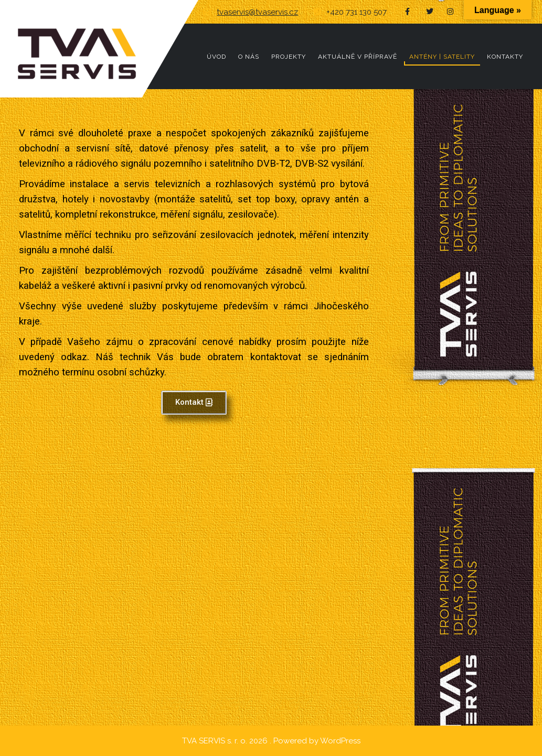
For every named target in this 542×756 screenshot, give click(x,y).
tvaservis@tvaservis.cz (257, 12)
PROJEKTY (289, 57)
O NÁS (249, 57)
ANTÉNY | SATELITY (442, 57)
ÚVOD (216, 57)
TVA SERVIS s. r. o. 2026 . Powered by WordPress (271, 741)
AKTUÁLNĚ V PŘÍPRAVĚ (358, 57)
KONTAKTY (505, 57)
